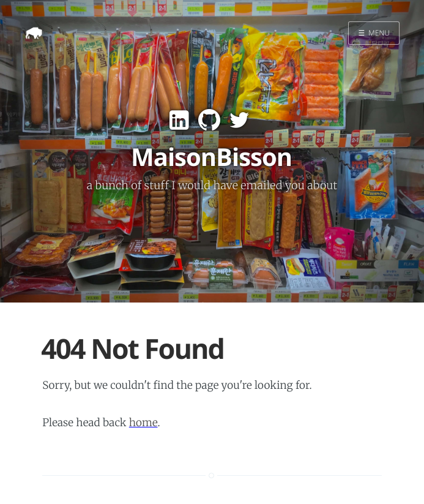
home (143, 423)
